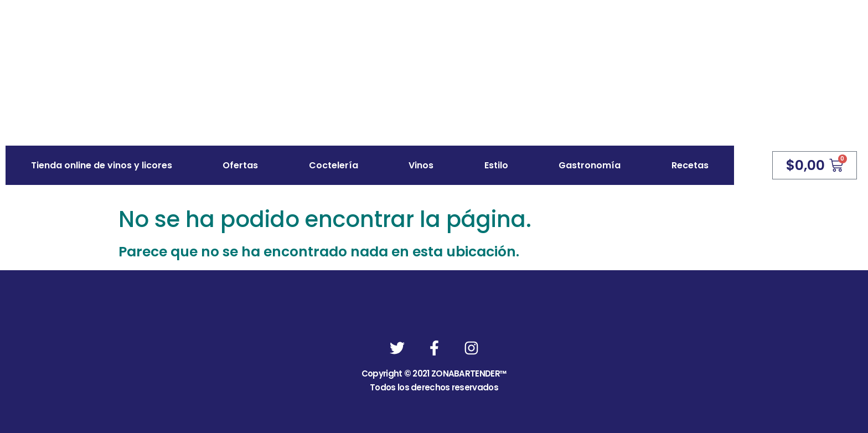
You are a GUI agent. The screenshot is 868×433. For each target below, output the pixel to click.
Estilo (496, 165)
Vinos (421, 165)
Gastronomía (590, 165)
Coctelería (334, 165)
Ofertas (240, 165)
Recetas (690, 165)
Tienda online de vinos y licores (102, 165)
